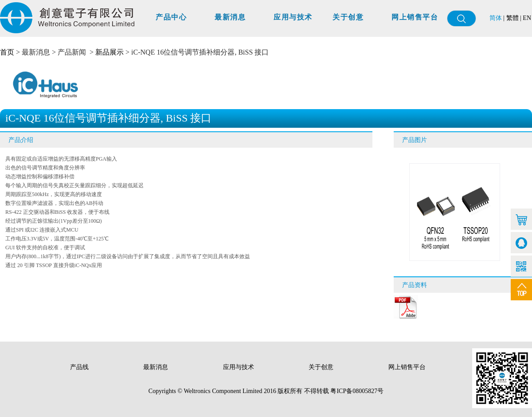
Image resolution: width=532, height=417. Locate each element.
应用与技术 (293, 17)
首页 (7, 52)
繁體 (512, 18)
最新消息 (230, 17)
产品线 (80, 367)
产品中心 (171, 17)
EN (527, 18)
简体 (496, 18)
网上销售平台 (415, 17)
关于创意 (348, 17)
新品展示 (110, 52)
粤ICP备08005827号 (357, 391)
